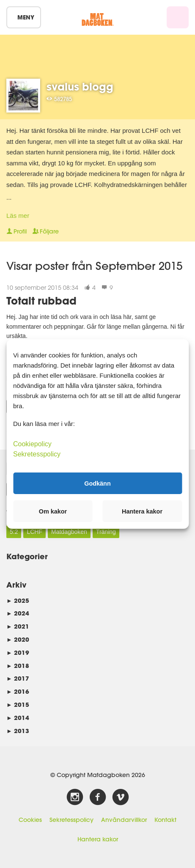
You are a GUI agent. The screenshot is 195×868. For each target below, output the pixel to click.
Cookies (30, 820)
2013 (18, 731)
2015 (18, 705)
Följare (46, 231)
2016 (18, 691)
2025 (18, 600)
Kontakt (165, 820)
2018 (18, 666)
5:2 (14, 532)
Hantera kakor (98, 839)
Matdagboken (69, 532)
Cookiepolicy (32, 444)
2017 (18, 678)
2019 (18, 652)
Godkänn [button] (97, 483)
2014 (18, 718)
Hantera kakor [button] (142, 511)
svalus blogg (80, 87)
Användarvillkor (124, 820)
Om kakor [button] (53, 511)
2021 (18, 626)
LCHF (34, 532)
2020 (18, 639)
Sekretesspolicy (71, 820)
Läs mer (18, 216)
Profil (16, 231)
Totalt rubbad (41, 301)
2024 (18, 613)
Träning (106, 532)
